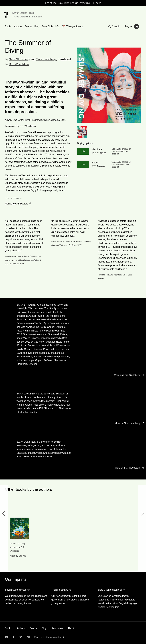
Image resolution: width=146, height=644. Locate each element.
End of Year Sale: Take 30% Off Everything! (68, 3)
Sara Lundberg (46, 59)
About (71, 628)
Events (33, 628)
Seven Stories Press (23, 13)
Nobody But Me (18, 556)
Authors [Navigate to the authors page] (18, 26)
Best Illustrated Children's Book (41, 120)
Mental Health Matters (16, 204)
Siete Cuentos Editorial (110, 590)
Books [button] (8, 26)
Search (116, 26)
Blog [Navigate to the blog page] (37, 26)
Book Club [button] (47, 26)
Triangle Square (60, 590)
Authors (21, 628)
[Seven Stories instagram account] (28, 637)
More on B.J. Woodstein (127, 468)
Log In (129, 26)
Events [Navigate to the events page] (28, 26)
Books (8, 628)
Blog (44, 628)
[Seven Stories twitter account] (21, 637)
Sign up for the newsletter (48, 637)
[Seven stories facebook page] (14, 637)
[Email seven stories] (6, 637)
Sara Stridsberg (19, 59)
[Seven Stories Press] (6, 15)
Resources (57, 628)
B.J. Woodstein (19, 64)
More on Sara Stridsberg (127, 375)
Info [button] (57, 26)
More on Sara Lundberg (127, 423)
